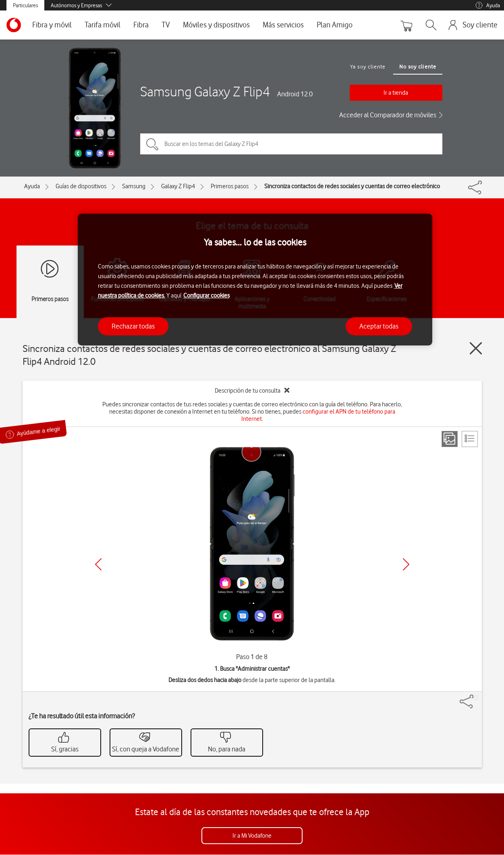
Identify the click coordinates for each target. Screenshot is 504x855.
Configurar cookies (206, 295)
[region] (255, 280)
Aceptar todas (379, 326)
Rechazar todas (133, 326)
